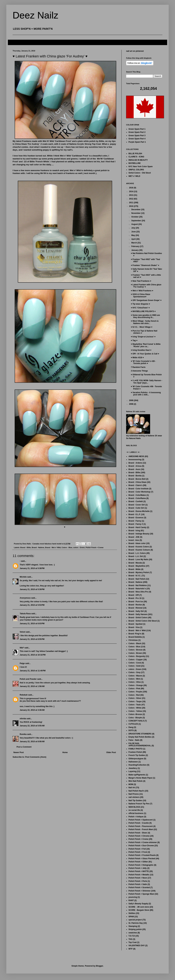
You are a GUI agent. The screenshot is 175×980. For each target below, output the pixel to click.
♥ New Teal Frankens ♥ (141, 281)
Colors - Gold (134, 666)
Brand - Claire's (135, 485)
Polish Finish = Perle (138, 881)
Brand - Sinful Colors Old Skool (143, 621)
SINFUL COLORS (136, 170)
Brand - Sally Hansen (138, 614)
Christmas (133, 640)
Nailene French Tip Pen (139, 804)
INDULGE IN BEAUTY (138, 160)
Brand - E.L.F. (135, 514)
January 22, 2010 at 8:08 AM (32, 742)
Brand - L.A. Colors (137, 553)
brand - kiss (134, 540)
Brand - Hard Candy (137, 527)
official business (136, 813)
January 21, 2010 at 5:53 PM (32, 605)
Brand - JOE (134, 537)
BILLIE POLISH (135, 154)
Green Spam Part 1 (137, 129)
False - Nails (134, 740)
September (136, 221)
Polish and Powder (28, 679)
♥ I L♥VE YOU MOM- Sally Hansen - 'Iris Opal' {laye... (147, 382)
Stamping (133, 926)
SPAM (131, 917)
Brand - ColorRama (137, 498)
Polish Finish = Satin (138, 884)
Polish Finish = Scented (139, 887)
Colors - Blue (67, 547)
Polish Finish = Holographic (141, 865)
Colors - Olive (135, 682)
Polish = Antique (136, 817)
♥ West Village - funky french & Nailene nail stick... (145, 322)
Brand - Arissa (135, 466)
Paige (22, 663)
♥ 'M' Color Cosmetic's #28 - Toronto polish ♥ (143, 362)
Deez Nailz (35, 15)
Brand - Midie (134, 569)
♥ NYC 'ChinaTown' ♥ (140, 308)
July (133, 228)
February (136, 246)
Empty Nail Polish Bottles (140, 737)
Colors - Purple (135, 692)
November (136, 213)
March (134, 243)
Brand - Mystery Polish (139, 572)
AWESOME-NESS (136, 456)
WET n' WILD (134, 176)
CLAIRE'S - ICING (136, 157)
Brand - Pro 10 (135, 598)
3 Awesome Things (139, 371)
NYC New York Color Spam (141, 167)
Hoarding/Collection (137, 765)
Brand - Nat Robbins (138, 585)
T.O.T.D (132, 936)
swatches (133, 933)
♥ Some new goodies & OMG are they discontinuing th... (145, 316)
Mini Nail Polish (136, 781)
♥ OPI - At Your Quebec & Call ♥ (145, 354)
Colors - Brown (135, 653)
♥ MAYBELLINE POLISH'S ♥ (143, 311)
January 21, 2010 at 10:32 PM (33, 655)
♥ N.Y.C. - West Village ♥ (142, 327)
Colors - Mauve (135, 676)
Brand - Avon (134, 469)
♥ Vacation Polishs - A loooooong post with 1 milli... (146, 394)
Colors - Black (135, 643)
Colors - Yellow (135, 711)
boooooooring (135, 460)
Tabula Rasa (25, 614)
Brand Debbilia (135, 637)
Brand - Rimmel (136, 608)
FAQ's (13, 42)
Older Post (111, 752)
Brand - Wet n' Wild (53, 547)
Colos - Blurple (135, 718)
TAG (130, 939)
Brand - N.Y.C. (135, 576)
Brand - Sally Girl (136, 611)
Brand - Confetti (136, 501)
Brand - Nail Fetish (137, 579)
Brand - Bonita (135, 476)
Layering (132, 771)
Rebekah (24, 695)
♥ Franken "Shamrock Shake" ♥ (145, 265)
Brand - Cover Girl (137, 505)
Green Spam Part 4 (137, 139)
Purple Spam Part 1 (137, 142)
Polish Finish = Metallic (139, 875)
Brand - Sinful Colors (138, 618)
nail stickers (134, 797)
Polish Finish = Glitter (138, 862)
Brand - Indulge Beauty (139, 534)
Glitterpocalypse (136, 759)
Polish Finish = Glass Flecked (142, 859)
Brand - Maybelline (137, 566)
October (135, 217)
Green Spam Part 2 (137, 132)
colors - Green (79, 547)
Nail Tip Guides (135, 801)
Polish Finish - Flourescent (141, 826)
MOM (131, 784)
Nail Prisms (134, 794)
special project (135, 920)
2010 (131, 206)
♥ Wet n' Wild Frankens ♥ (142, 291)
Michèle (23, 577)
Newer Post (19, 752)
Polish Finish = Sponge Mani (141, 894)
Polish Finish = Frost (138, 852)
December (136, 210)
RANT (131, 900)
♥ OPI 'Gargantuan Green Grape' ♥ (146, 300)
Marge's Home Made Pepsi (140, 778)
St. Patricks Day (136, 923)
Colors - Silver (135, 698)
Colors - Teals (135, 705)
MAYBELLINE (135, 163)
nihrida (23, 719)
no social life (134, 810)
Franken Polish (135, 752)
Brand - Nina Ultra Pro (138, 592)
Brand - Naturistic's (137, 589)
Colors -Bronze (135, 714)
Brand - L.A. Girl (136, 556)
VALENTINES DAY (137, 946)
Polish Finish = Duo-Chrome (141, 846)
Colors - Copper (136, 660)
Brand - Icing (134, 531)
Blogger (100, 966)
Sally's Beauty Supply (138, 904)
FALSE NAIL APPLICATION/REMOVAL (140, 745)
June (134, 232)
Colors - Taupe (135, 702)
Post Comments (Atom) (36, 757)
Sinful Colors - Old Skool (140, 173)
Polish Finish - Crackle (139, 823)
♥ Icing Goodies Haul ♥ (141, 350)
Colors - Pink (134, 689)
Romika (23, 734)
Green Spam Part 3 (137, 136)
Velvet (22, 632)
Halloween (133, 762)
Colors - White (135, 708)
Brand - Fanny (135, 521)
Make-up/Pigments (137, 775)
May (133, 235)
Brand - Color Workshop (139, 492)
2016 (131, 188)
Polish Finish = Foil (137, 849)
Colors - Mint (134, 679)
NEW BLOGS (134, 807)
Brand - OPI (134, 595)
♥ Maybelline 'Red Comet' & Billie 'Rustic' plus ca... (146, 345)
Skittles (132, 913)
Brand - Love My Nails (138, 560)
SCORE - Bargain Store (139, 910)
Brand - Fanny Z (136, 524)
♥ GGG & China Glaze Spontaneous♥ (140, 295)
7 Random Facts (138, 367)
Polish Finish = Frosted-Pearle (142, 855)
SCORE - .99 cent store (139, 907)
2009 (131, 400)
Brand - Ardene (135, 463)
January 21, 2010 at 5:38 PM (32, 568)
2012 (131, 199)
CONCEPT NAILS (136, 721)
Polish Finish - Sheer (138, 833)
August (135, 224)
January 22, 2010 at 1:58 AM (32, 686)
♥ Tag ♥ (134, 340)
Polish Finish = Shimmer (140, 891)
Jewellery (133, 768)
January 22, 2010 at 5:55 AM (32, 726)
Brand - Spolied (136, 624)
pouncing (133, 897)
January (135, 250)
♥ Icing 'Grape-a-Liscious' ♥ (143, 337)
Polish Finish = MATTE (139, 871)
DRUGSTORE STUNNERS (140, 734)
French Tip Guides (137, 755)
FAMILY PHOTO (135, 749)
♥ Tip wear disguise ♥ (140, 304)
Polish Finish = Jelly (138, 868)
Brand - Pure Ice (136, 602)
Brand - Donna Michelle (139, 511)
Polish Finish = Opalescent (141, 820)
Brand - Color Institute (139, 489)
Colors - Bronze (136, 650)
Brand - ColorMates (137, 495)
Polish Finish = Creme (95, 547)
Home (65, 752)
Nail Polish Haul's (136, 791)
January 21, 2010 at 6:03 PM (32, 624)
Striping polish (135, 929)
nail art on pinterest (135, 51)
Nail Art (132, 788)
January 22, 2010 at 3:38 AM (32, 710)
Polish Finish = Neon (138, 878)
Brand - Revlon (135, 605)
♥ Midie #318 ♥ (137, 358)
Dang (131, 727)
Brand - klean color (137, 543)
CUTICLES (133, 724)
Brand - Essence (136, 518)
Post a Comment (24, 747)
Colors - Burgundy (137, 656)
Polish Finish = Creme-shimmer (143, 842)
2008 (131, 404)
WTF (131, 949)
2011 (131, 203)
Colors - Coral (135, 663)
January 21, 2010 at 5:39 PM (32, 589)
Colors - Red (134, 695)
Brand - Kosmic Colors (139, 547)
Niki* (22, 648)
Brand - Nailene (38, 547)
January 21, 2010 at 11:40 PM (33, 671)
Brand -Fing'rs (135, 634)
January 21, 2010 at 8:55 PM (32, 639)
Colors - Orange (136, 685)
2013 (131, 195)
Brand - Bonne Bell (137, 479)
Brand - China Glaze (137, 482)
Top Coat (133, 942)
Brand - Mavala (135, 563)
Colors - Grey (134, 672)
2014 (131, 192)
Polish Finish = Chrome (139, 836)
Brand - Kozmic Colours (139, 550)
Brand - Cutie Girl (136, 508)
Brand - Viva (134, 627)
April (134, 239)
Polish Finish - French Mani (141, 829)
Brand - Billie (26, 547)
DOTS (131, 730)
